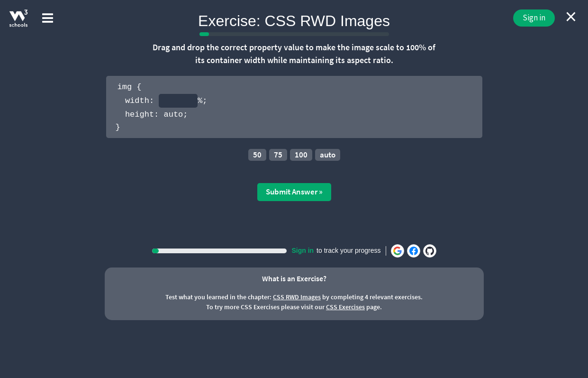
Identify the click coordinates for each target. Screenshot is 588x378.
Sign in (534, 18)
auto (328, 155)
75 (278, 155)
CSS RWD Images (297, 297)
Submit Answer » (294, 192)
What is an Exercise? (294, 278)
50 (257, 155)
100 (301, 155)
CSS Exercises (345, 307)
